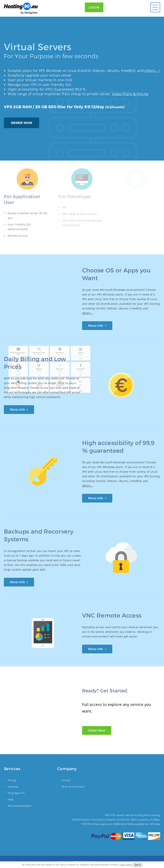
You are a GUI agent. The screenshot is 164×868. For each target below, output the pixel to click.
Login (94, 7)
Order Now (97, 730)
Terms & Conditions (73, 787)
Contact (66, 780)
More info (96, 325)
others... (151, 71)
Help (11, 799)
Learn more (126, 865)
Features (13, 787)
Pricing (12, 780)
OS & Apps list (16, 793)
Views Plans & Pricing (130, 94)
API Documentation (20, 806)
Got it (137, 865)
